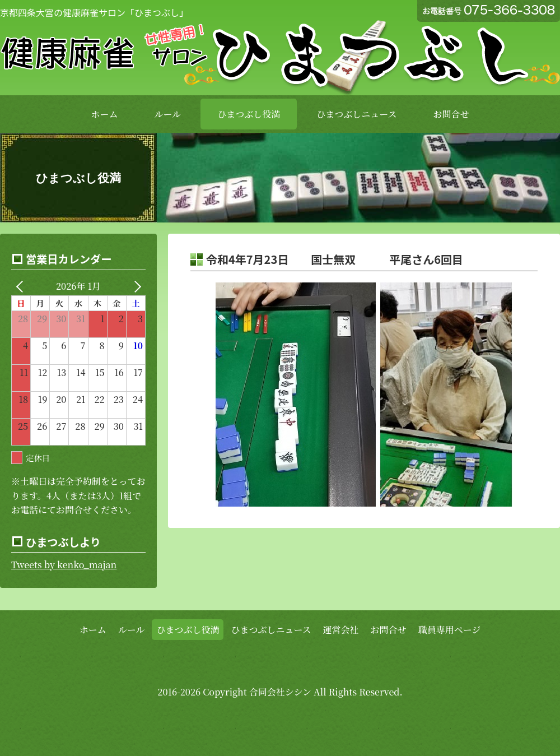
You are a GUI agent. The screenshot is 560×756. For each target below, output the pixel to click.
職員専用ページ (450, 630)
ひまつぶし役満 (249, 114)
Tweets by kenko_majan (64, 565)
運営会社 (341, 630)
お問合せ (451, 114)
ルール (168, 114)
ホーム (105, 114)
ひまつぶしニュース (356, 114)
